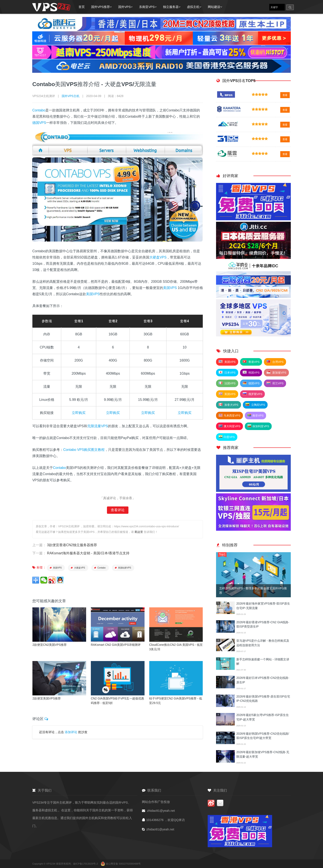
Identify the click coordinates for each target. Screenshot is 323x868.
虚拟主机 (194, 7)
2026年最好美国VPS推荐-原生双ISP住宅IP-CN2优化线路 (263, 699)
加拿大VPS (229, 405)
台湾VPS (275, 362)
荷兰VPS (275, 383)
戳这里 (139, 532)
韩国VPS (251, 372)
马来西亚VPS (229, 415)
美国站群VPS (123, 568)
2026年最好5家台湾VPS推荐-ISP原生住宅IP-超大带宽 (262, 717)
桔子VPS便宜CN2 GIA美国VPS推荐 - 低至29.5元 (176, 701)
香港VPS (251, 362)
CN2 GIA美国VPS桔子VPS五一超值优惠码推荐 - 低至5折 (117, 701)
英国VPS (227, 394)
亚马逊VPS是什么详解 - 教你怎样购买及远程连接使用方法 (263, 643)
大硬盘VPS (158, 257)
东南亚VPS (148, 7)
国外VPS (125, 7)
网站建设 (215, 7)
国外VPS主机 (71, 96)
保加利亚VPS (258, 426)
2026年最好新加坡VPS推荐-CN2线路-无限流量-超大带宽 (263, 754)
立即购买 (79, 413)
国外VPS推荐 (101, 7)
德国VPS (39, 123)
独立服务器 (172, 7)
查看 (285, 95)
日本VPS (227, 372)
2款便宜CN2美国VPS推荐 (50, 645)
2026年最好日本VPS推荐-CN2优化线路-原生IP (263, 680)
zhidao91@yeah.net (161, 811)
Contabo (39, 110)
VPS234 (51, 864)
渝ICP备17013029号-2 (86, 864)
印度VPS (227, 437)
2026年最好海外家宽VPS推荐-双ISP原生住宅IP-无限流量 (263, 606)
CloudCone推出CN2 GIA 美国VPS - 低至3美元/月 (176, 647)
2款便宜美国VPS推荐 (47, 698)
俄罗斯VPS (253, 394)
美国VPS (170, 288)
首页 (82, 7)
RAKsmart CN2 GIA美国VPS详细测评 (116, 645)
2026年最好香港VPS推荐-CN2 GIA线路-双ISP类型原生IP (263, 624)
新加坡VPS (276, 372)
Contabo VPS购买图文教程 (84, 450)
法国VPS (227, 383)
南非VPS (255, 415)
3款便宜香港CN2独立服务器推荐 (72, 545)
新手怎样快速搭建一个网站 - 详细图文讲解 (263, 662)
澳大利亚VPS (229, 426)
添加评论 (71, 732)
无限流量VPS (98, 426)
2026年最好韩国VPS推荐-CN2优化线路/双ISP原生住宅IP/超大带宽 (263, 736)
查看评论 (118, 510)
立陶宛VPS (255, 405)
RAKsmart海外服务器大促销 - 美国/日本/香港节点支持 (88, 553)
